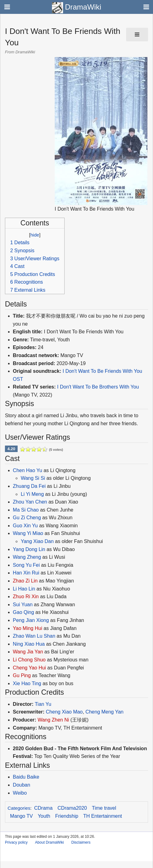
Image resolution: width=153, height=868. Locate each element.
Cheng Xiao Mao (64, 712)
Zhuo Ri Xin (26, 596)
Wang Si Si (33, 478)
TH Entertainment (102, 816)
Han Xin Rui (26, 573)
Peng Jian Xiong (31, 620)
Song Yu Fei (26, 565)
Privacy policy (16, 842)
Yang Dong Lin (29, 549)
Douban (22, 785)
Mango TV (22, 816)
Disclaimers (81, 842)
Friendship (67, 816)
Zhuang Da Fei (29, 486)
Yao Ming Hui (28, 628)
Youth (44, 816)
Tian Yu (43, 704)
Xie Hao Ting (27, 683)
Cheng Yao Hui (30, 668)
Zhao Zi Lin (25, 581)
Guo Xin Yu (25, 526)
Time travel (104, 808)
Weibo (20, 793)
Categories (19, 808)
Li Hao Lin (24, 589)
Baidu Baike (26, 777)
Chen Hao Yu (28, 470)
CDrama (44, 808)
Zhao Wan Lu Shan (34, 636)
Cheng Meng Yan (104, 712)
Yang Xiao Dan (37, 541)
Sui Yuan (23, 605)
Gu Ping (22, 675)
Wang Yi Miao (28, 533)
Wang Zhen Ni (53, 720)
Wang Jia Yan (28, 652)
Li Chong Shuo (29, 660)
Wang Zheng (28, 557)
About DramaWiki (49, 842)
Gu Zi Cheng (27, 518)
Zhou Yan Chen (30, 502)
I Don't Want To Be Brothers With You (98, 387)
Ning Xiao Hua (29, 644)
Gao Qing (23, 612)
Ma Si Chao (26, 510)
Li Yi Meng (32, 494)
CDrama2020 (72, 808)
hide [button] (35, 235)
